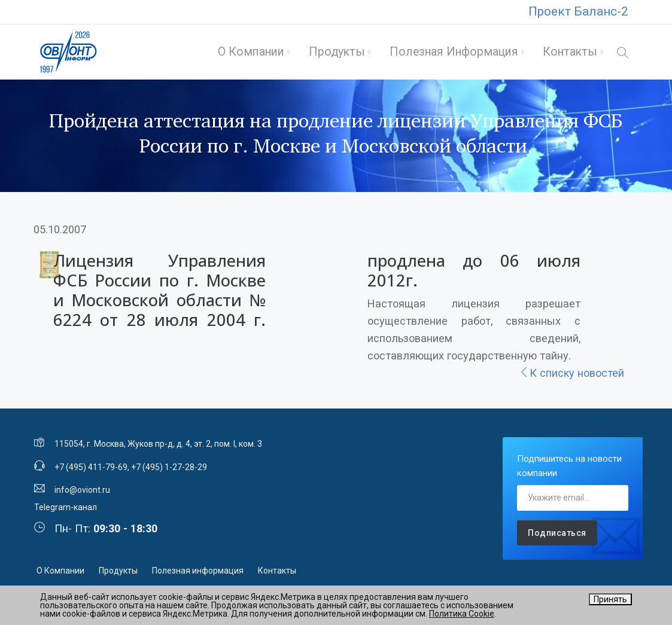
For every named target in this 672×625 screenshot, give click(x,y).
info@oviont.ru (82, 490)
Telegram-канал (66, 507)
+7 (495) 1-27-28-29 (169, 467)
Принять (610, 599)
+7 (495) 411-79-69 (91, 467)
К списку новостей (571, 373)
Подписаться (557, 533)
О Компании (251, 52)
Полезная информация (454, 52)
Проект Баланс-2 (578, 11)
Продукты (337, 52)
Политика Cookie (462, 614)
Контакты (570, 52)
